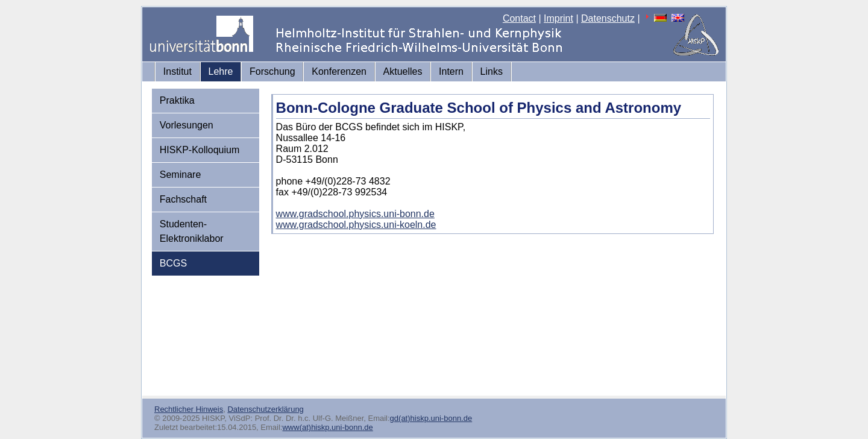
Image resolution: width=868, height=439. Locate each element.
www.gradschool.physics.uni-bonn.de (355, 214)
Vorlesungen (187, 125)
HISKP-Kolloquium (200, 150)
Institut (178, 71)
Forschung (272, 71)
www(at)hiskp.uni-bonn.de (327, 427)
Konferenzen (339, 71)
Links (492, 71)
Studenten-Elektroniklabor (192, 231)
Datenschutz (608, 18)
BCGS (173, 263)
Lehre (221, 71)
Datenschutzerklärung (265, 409)
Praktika (177, 100)
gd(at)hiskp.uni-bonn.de (431, 418)
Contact (519, 18)
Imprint (558, 18)
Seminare (180, 175)
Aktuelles (403, 71)
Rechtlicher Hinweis (189, 409)
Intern (451, 71)
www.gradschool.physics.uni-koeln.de (356, 225)
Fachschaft (183, 199)
